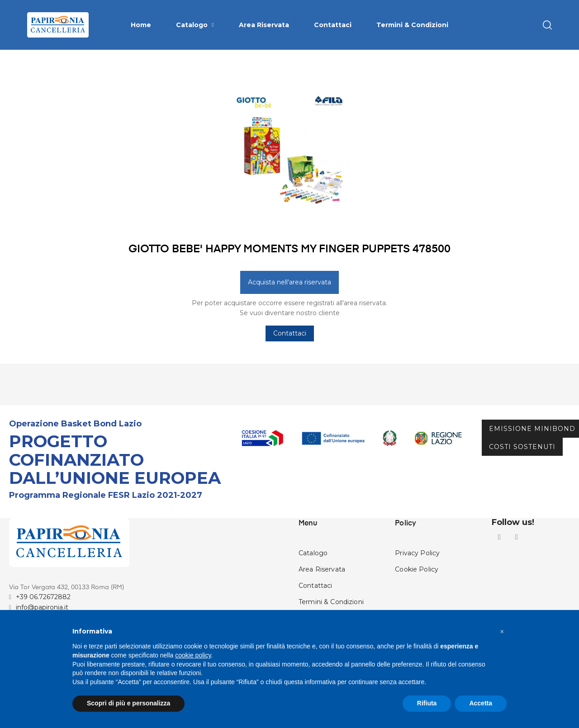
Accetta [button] (481, 703)
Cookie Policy (417, 592)
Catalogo (313, 576)
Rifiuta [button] (427, 703)
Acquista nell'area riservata (289, 305)
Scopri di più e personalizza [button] (128, 703)
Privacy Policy (417, 576)
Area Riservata (322, 592)
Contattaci (290, 356)
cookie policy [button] (193, 655)
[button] (502, 632)
